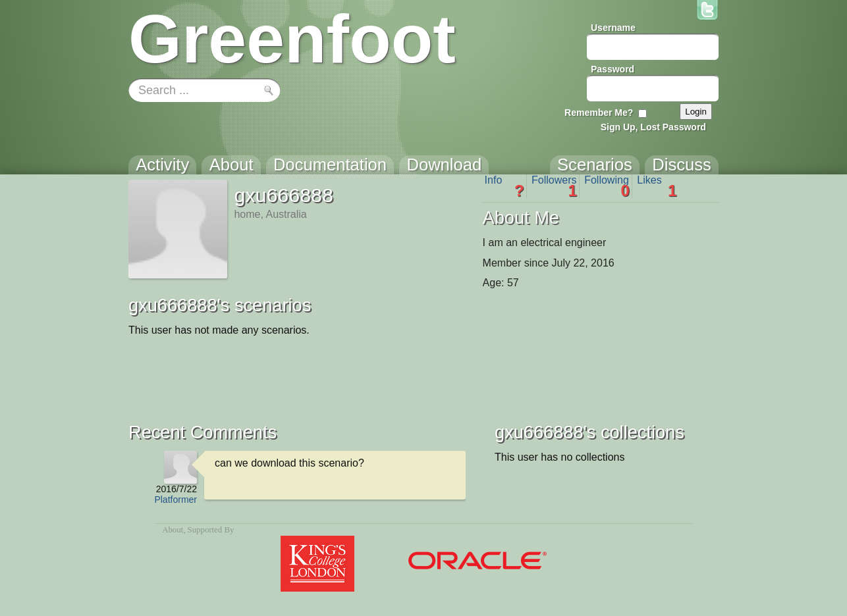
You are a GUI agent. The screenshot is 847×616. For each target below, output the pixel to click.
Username (613, 28)
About (173, 530)
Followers (554, 186)
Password (613, 69)
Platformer (176, 500)
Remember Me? (599, 113)
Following (607, 186)
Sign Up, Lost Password (653, 127)
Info (505, 186)
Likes (657, 186)
